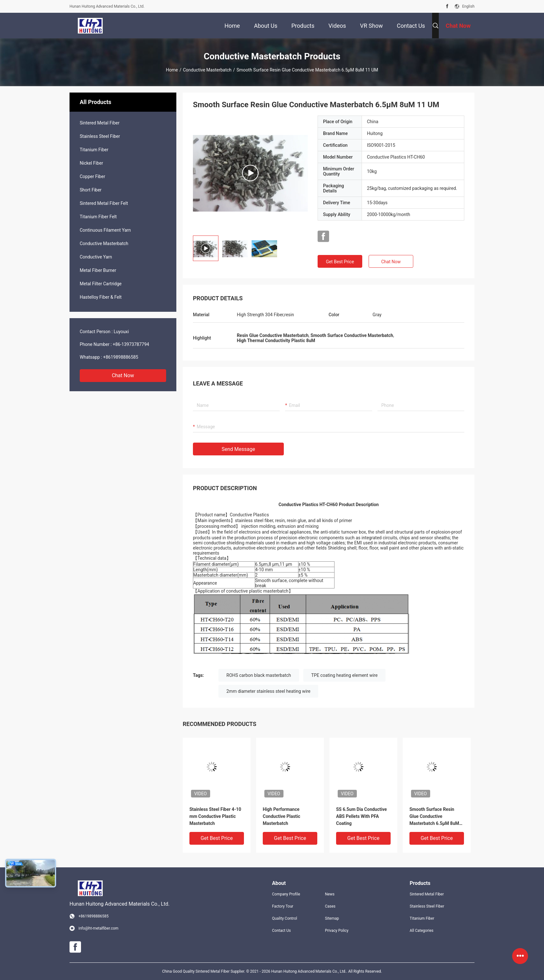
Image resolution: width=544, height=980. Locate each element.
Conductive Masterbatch (207, 70)
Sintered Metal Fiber (100, 123)
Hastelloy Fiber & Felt (101, 297)
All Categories (422, 931)
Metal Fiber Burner (98, 270)
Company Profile (286, 894)
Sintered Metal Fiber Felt (104, 203)
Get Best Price (340, 262)
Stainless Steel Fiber (100, 136)
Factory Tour (283, 906)
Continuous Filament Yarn (105, 230)
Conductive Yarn (96, 257)
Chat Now (123, 375)
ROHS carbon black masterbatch (259, 675)
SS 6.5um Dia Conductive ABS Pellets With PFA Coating (361, 816)
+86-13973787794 (131, 344)
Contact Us (281, 931)
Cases (330, 906)
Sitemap (332, 918)
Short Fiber (91, 190)
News (330, 894)
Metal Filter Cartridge (101, 284)
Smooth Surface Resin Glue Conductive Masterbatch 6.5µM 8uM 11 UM (434, 817)
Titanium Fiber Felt (98, 217)
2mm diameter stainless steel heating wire (268, 691)
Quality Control (285, 918)
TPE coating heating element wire (344, 675)
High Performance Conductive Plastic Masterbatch (282, 816)
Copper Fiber (92, 176)
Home (172, 70)
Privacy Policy (337, 931)
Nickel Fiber (91, 163)
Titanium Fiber (94, 150)
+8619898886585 (121, 357)
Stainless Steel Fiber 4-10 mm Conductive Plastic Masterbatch (215, 816)
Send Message (238, 449)
